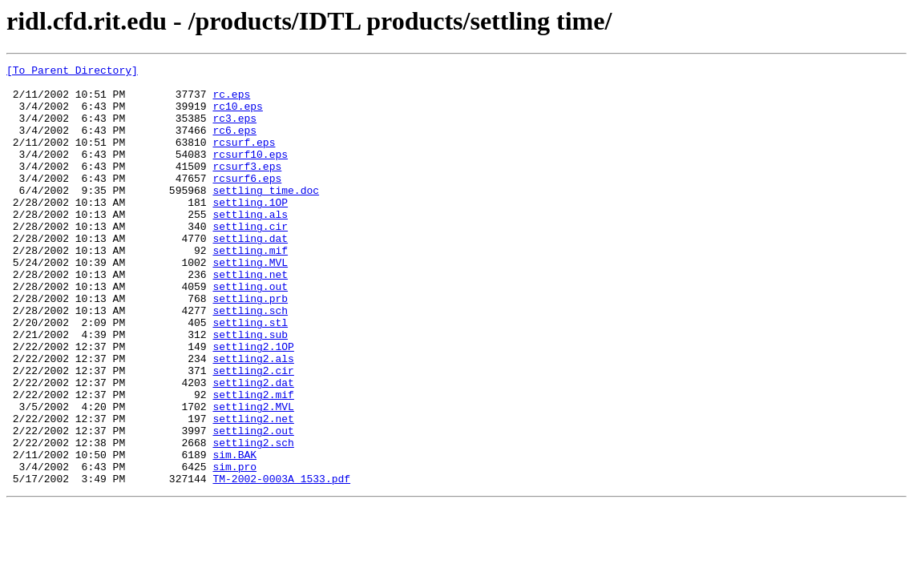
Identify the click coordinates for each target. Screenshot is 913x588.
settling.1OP (250, 231)
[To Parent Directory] (72, 72)
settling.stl (250, 375)
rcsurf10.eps (250, 173)
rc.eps (231, 101)
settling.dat (250, 274)
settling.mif (250, 288)
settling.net (250, 317)
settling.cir (250, 260)
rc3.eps (234, 130)
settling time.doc (266, 216)
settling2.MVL (253, 476)
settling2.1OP (253, 404)
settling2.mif (253, 461)
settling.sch (250, 360)
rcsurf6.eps (247, 202)
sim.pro (234, 548)
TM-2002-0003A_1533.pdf (281, 562)
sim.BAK (234, 534)
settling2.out (253, 505)
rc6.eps (234, 144)
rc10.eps (237, 115)
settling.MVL (250, 303)
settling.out (250, 332)
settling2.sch (253, 519)
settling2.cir (253, 433)
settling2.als (253, 418)
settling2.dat (253, 447)
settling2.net (253, 490)
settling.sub (250, 389)
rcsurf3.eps (247, 187)
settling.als (250, 245)
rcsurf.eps (244, 159)
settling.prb (250, 346)
